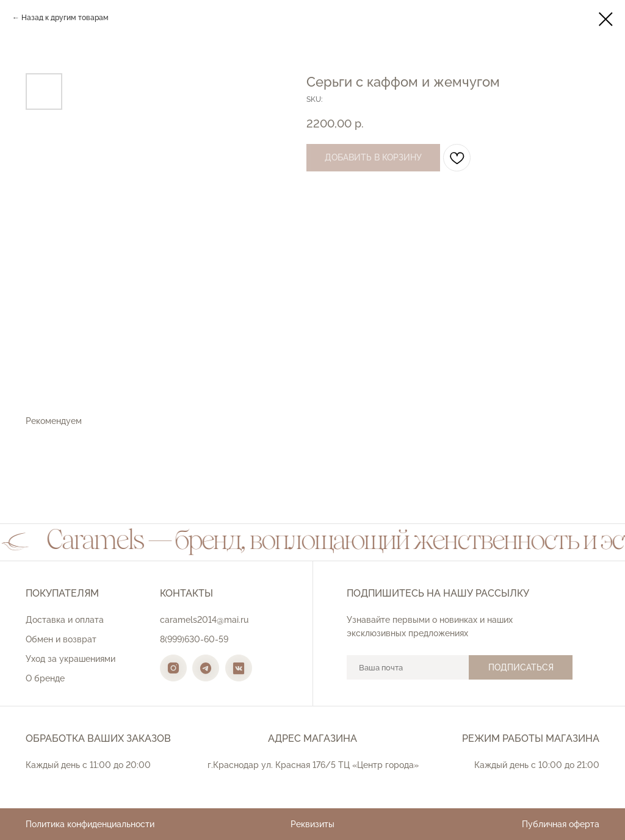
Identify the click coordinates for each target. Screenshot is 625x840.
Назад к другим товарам (65, 18)
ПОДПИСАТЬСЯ (521, 667)
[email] (408, 667)
